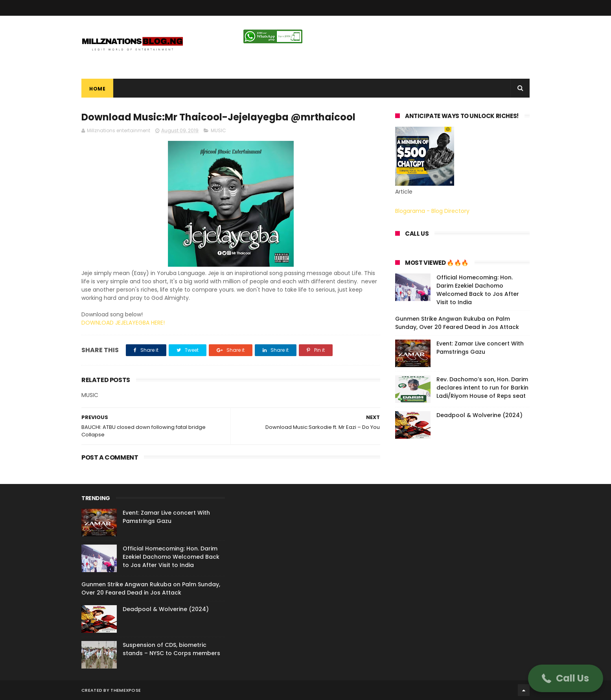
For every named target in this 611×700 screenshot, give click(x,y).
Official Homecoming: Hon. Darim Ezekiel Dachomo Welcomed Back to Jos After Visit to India (478, 290)
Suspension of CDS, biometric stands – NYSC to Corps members (171, 649)
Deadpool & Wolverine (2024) (479, 415)
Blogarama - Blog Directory (432, 211)
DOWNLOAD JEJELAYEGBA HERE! (123, 323)
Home (97, 89)
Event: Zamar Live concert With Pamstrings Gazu (480, 348)
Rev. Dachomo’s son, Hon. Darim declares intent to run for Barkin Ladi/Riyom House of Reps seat (482, 388)
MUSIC (218, 130)
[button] (566, 678)
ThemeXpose (126, 690)
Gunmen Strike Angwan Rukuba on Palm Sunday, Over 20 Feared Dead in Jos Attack (457, 323)
